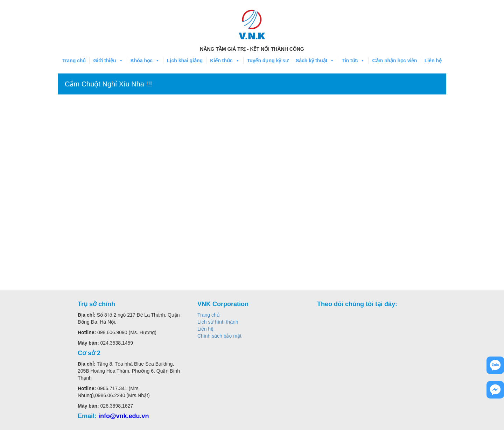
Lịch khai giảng (185, 61)
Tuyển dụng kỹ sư (268, 61)
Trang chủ (74, 61)
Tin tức (353, 61)
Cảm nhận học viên (394, 61)
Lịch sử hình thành (218, 322)
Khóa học (145, 61)
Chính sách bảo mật (219, 336)
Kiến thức (225, 61)
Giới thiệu (108, 61)
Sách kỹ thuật (315, 61)
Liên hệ (433, 61)
